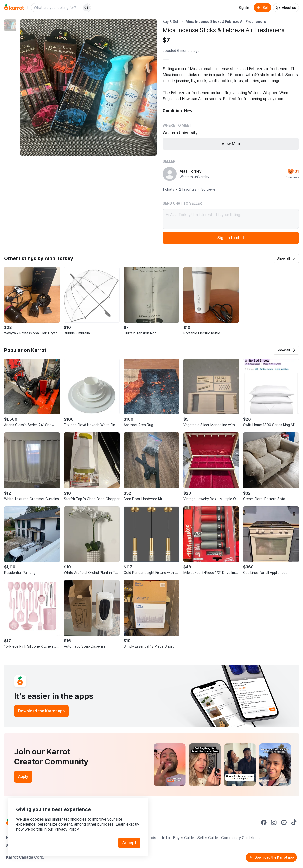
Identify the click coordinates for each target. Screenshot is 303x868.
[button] (286, 258)
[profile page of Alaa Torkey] (170, 174)
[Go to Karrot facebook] (264, 822)
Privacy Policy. (67, 829)
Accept (129, 843)
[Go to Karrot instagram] (274, 822)
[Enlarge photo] (88, 87)
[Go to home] (14, 8)
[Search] (86, 8)
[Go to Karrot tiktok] (294, 822)
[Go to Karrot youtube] (284, 822)
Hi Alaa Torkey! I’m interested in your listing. (231, 219)
